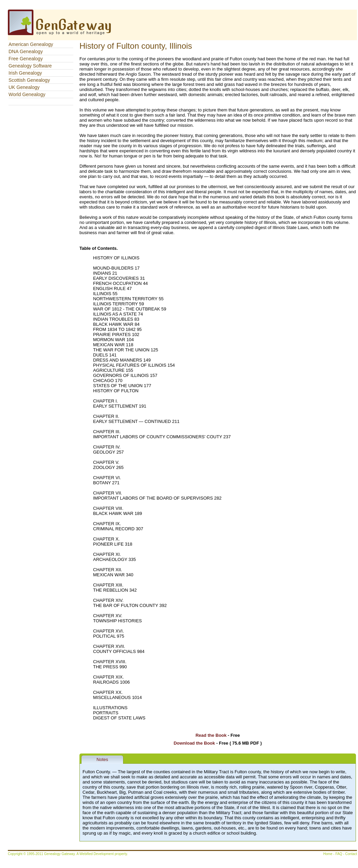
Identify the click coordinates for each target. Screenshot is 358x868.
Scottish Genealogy (29, 80)
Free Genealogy (26, 59)
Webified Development (97, 854)
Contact (351, 854)
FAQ (339, 854)
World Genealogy (27, 94)
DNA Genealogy (26, 51)
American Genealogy (31, 44)
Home (328, 854)
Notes (102, 759)
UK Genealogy (24, 87)
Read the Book (211, 735)
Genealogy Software (30, 66)
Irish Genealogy (25, 73)
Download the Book (194, 743)
